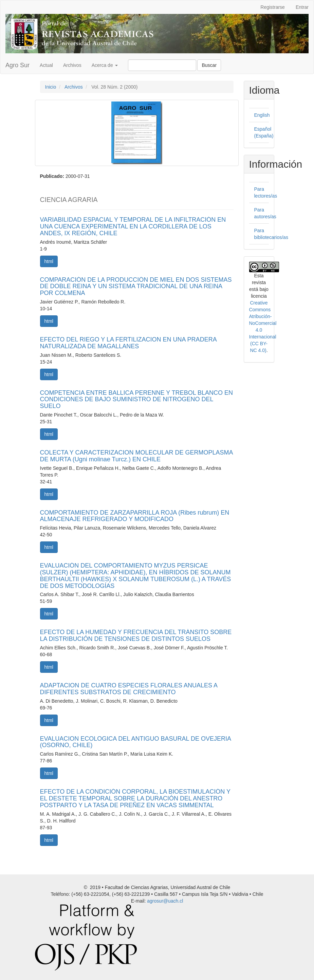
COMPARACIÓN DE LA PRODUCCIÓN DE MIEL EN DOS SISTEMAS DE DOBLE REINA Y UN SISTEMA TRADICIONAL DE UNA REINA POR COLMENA (136, 286)
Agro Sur (17, 65)
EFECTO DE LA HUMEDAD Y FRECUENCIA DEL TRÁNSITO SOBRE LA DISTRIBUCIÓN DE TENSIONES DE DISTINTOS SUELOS (136, 635)
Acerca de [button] (105, 65)
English (262, 115)
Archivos (72, 65)
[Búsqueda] (162, 65)
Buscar (209, 65)
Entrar (302, 7)
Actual (46, 65)
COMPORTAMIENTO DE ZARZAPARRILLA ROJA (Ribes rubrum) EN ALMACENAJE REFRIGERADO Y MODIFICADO (135, 516)
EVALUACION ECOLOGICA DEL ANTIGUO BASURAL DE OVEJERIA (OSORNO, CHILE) (136, 742)
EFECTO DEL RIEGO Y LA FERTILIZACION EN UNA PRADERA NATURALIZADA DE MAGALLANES (128, 343)
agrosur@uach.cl (165, 901)
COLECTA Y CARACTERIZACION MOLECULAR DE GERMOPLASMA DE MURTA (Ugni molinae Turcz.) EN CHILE (136, 456)
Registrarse (273, 7)
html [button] (49, 261)
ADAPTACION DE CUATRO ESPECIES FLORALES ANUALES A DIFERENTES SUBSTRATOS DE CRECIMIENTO (129, 689)
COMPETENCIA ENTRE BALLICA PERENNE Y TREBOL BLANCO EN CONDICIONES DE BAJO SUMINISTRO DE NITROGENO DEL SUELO (137, 400)
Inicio (51, 87)
